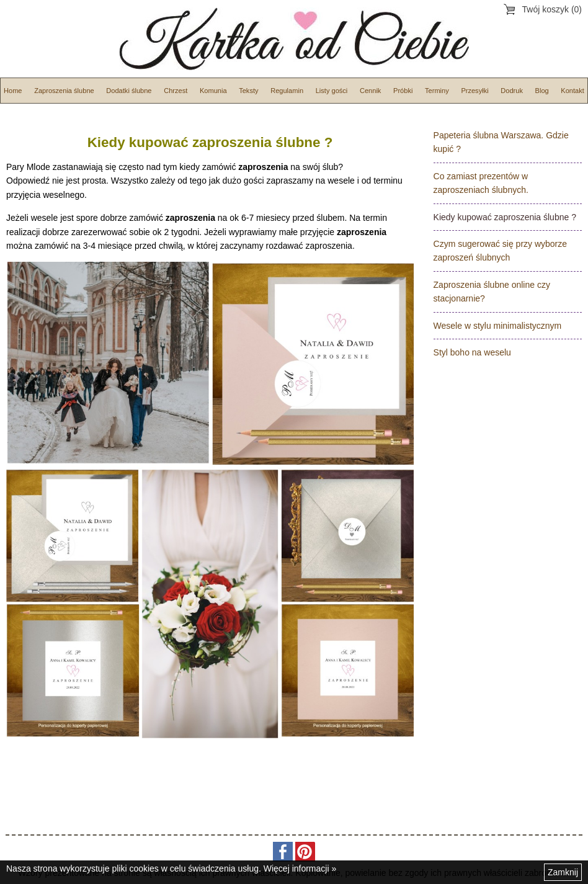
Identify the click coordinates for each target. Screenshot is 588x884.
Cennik (370, 91)
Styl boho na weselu (472, 352)
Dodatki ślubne (129, 91)
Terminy (437, 91)
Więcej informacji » (300, 868)
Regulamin (287, 91)
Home (13, 91)
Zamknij (563, 872)
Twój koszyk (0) (552, 9)
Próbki (403, 91)
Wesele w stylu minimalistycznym (498, 326)
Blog (542, 91)
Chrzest (176, 91)
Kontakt (572, 91)
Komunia (213, 91)
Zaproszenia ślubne (64, 91)
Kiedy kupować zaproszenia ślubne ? (505, 217)
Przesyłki (474, 91)
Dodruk (512, 91)
